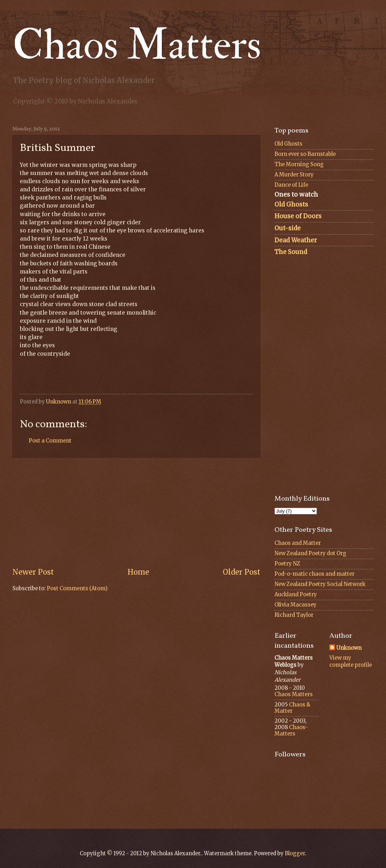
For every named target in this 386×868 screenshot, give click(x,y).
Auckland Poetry (296, 594)
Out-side (288, 228)
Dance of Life (291, 185)
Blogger (295, 853)
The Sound (291, 252)
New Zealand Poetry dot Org (310, 553)
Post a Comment (50, 441)
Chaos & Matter (292, 708)
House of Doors (298, 216)
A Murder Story (294, 175)
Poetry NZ (287, 564)
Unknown (349, 648)
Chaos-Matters (291, 731)
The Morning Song (299, 164)
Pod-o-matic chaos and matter (314, 574)
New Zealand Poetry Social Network (320, 584)
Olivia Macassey (296, 605)
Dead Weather (296, 240)
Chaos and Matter (298, 543)
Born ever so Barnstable (305, 154)
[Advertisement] (136, 513)
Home (138, 572)
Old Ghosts (288, 144)
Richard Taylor (294, 615)
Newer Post (33, 572)
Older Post (242, 572)
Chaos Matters (137, 45)
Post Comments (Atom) (77, 588)
